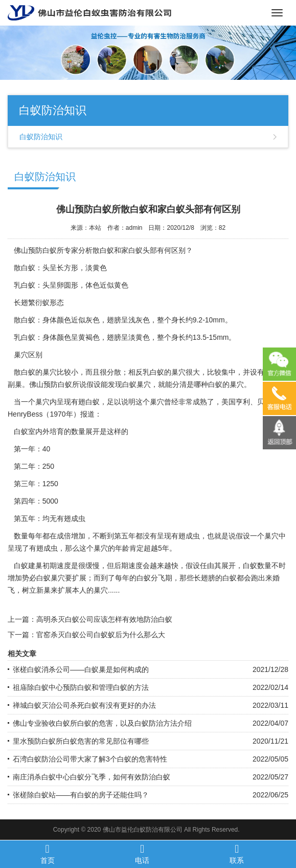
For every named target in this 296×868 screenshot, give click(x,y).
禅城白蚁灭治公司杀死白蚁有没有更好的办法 (84, 705)
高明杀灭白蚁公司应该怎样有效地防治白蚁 (104, 619)
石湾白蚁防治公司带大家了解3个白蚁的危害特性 (90, 759)
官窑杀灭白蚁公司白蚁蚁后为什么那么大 (101, 635)
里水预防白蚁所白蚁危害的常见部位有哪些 (81, 741)
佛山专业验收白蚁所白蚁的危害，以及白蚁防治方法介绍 (102, 723)
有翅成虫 (186, 536)
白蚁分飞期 (154, 578)
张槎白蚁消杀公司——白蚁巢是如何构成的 (81, 669)
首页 (47, 854)
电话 (142, 854)
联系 (237, 854)
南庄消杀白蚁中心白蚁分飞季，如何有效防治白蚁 (92, 777)
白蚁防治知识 (41, 137)
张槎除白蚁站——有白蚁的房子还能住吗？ (81, 795)
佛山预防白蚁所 (39, 250)
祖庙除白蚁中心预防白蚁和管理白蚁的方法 (81, 687)
